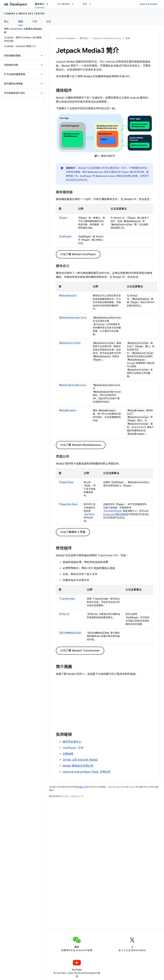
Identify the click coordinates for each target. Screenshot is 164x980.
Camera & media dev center (24, 14)
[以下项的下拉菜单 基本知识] (49, 4)
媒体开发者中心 (72, 742)
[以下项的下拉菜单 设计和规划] (74, 4)
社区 (49, 22)
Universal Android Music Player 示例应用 (86, 772)
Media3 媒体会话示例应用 (78, 766)
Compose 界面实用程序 (116, 514)
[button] (20, 56)
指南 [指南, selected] (21, 22)
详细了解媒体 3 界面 (73, 532)
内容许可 (82, 787)
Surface (89, 514)
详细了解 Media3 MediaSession (81, 445)
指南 (128, 38)
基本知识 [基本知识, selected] (40, 4)
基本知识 (84, 38)
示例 (35, 22)
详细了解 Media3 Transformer (80, 651)
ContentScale (113, 511)
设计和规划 (64, 4)
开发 (85, 4)
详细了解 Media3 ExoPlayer (78, 254)
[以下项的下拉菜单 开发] (92, 4)
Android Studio (149, 4)
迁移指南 (68, 754)
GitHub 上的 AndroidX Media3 (80, 760)
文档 (73, 748)
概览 (6, 22)
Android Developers (66, 38)
